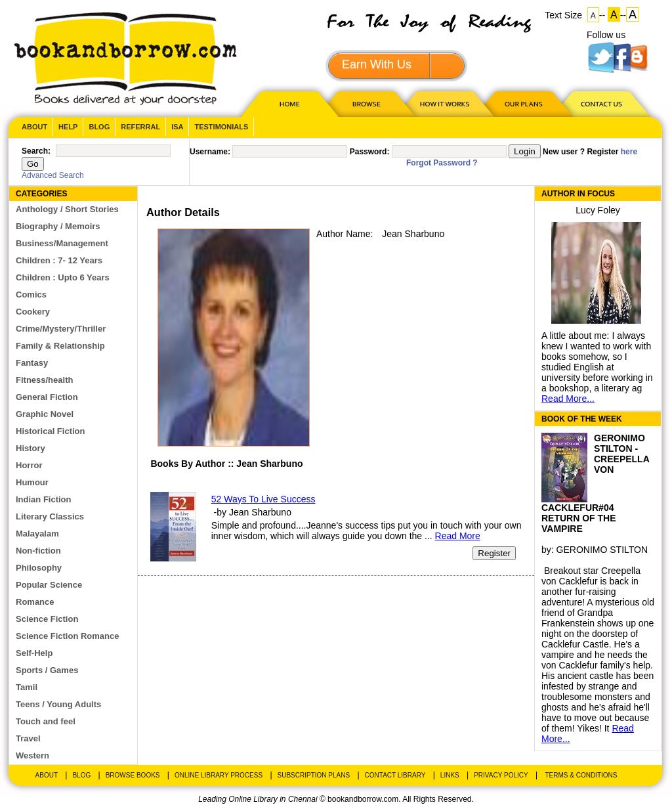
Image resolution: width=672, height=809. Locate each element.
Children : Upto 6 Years (63, 277)
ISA (177, 127)
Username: (210, 152)
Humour (32, 482)
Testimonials (221, 127)
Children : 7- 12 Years (59, 260)
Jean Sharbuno (413, 234)
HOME (287, 103)
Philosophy (39, 568)
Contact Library (395, 775)
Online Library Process (219, 775)
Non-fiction (38, 551)
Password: (370, 152)
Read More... (568, 399)
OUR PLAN (523, 103)
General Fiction (47, 397)
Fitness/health (44, 380)
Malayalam (37, 534)
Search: (36, 151)
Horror (29, 465)
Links (450, 775)
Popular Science (49, 585)
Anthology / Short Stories (67, 209)
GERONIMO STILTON (602, 550)
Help (68, 127)
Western (32, 755)
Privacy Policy (501, 775)
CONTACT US (600, 103)
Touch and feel (46, 721)
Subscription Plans (314, 775)
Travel (28, 738)
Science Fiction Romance (68, 636)
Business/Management (62, 243)
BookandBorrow (125, 59)
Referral (140, 127)
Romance (35, 602)
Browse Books (133, 775)
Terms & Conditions (581, 775)
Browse (367, 103)
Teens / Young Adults (58, 704)
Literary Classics (50, 516)
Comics (31, 295)
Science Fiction (47, 619)
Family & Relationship (60, 346)
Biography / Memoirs (58, 226)
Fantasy (32, 363)
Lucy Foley (598, 210)
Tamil (27, 687)
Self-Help (34, 653)
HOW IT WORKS (444, 103)
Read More (458, 536)
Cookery (33, 312)
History (31, 448)
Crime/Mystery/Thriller (61, 329)
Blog (99, 127)
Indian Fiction (44, 499)
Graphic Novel (45, 414)
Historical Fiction (50, 431)
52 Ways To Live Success (263, 499)
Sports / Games (47, 670)
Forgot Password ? (442, 163)
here (629, 152)
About (34, 127)
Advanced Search (53, 175)
